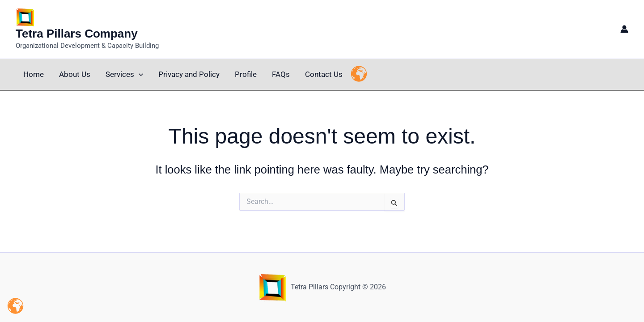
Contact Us (324, 74)
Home (34, 74)
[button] (139, 74)
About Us (75, 74)
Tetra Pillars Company (77, 34)
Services (124, 74)
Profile (246, 74)
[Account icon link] (624, 29)
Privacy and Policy (189, 74)
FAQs (281, 74)
